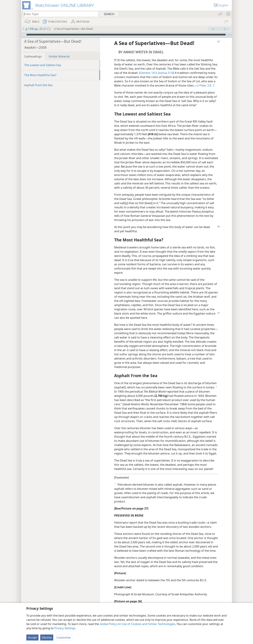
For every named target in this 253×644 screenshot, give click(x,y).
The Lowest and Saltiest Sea (43, 60)
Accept (32, 637)
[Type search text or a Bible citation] (59, 14)
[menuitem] (228, 14)
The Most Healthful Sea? (40, 70)
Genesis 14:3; (149, 68)
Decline (47, 637)
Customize (64, 637)
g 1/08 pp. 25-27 (34, 29)
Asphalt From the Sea (38, 80)
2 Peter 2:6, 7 (206, 80)
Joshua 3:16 (165, 68)
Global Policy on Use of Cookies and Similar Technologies (137, 624)
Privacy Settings (65, 628)
